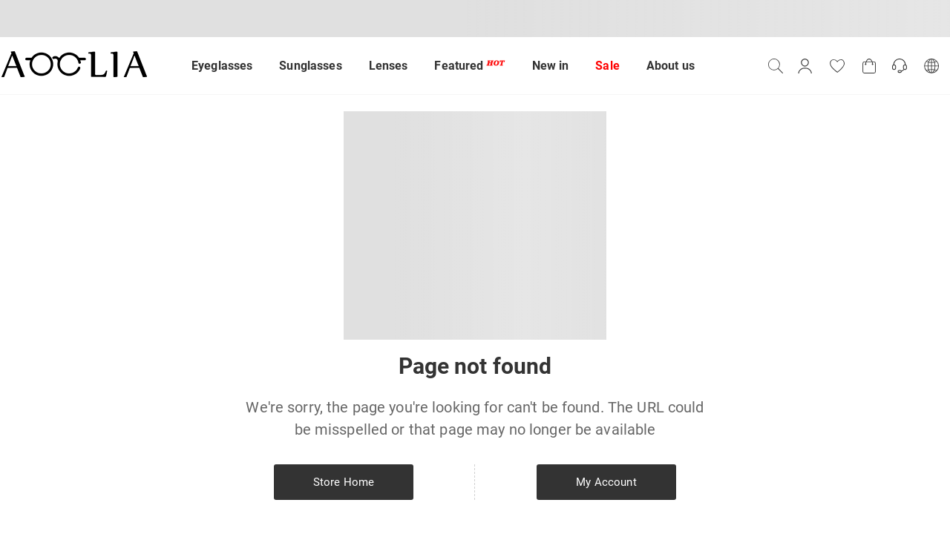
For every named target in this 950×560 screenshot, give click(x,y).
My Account (606, 482)
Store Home (344, 482)
